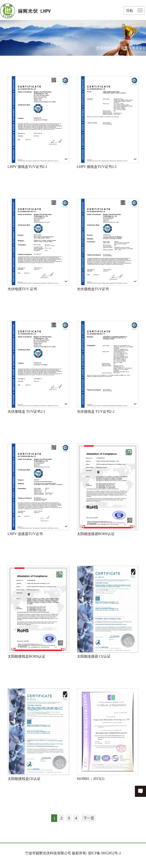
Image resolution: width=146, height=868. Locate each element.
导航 (130, 11)
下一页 (89, 818)
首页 (124, 48)
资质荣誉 (139, 48)
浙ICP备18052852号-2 (104, 853)
